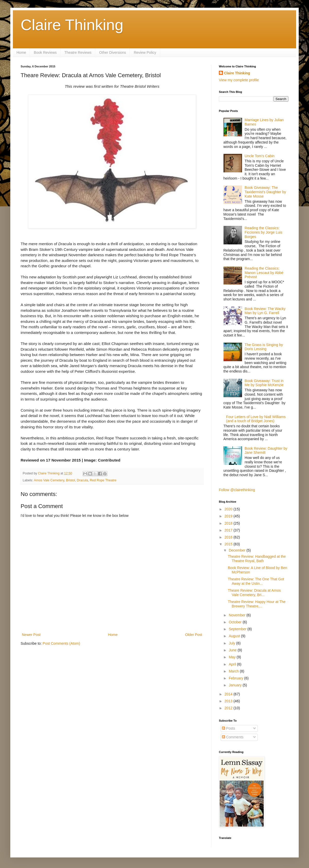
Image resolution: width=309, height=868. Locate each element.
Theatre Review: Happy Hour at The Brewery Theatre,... (257, 604)
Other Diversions (113, 52)
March (234, 671)
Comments (233, 737)
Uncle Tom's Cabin (260, 156)
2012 (229, 708)
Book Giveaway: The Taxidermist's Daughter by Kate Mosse (265, 192)
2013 (229, 701)
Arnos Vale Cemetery (49, 480)
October (236, 622)
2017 (229, 530)
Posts (229, 728)
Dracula (82, 480)
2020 (229, 509)
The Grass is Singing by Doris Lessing (264, 347)
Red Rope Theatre (103, 480)
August (235, 636)
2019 (229, 516)
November (237, 615)
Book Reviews (45, 52)
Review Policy (145, 52)
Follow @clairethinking (237, 490)
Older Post (194, 635)
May (233, 657)
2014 (229, 694)
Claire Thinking (72, 25)
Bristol (70, 480)
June (233, 650)
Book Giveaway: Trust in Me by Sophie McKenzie (264, 383)
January (236, 685)
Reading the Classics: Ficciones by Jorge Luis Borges (263, 232)
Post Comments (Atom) (61, 643)
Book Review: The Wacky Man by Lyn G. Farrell (265, 311)
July (232, 643)
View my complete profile (239, 80)
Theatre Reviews (78, 52)
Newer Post (31, 635)
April (233, 664)
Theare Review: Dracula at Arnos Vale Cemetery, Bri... (254, 593)
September (238, 629)
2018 (229, 523)
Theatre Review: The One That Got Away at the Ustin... (256, 581)
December (237, 550)
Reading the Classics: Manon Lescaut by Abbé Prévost (264, 273)
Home (21, 52)
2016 (229, 537)
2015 (229, 544)
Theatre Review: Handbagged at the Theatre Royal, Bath (257, 559)
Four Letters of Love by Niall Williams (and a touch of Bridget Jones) (256, 419)
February (236, 678)
